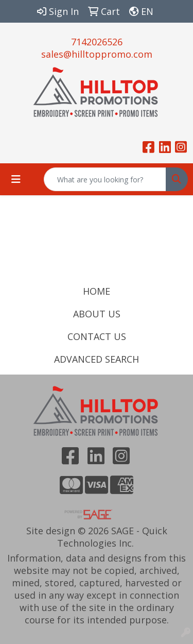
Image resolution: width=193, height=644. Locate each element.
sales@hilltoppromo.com (97, 54)
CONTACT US (97, 336)
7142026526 (97, 42)
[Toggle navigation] (16, 179)
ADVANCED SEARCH (97, 359)
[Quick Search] (105, 179)
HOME (97, 291)
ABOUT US (97, 314)
